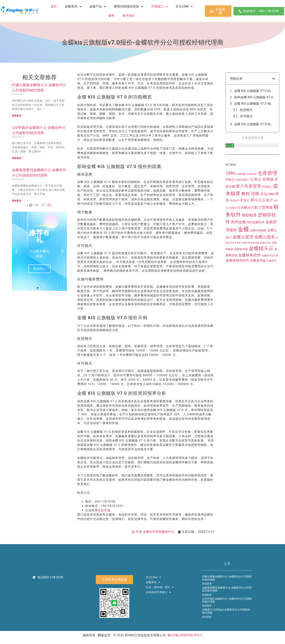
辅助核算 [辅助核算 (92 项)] (249, 228)
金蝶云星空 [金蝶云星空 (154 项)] (243, 250)
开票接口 (159, 7)
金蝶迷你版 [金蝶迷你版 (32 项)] (258, 273)
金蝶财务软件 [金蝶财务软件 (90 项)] (250, 268)
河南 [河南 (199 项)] (255, 206)
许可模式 (246, 116)
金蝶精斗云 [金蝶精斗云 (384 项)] (261, 261)
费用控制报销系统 (128, 7)
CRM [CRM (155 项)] (230, 186)
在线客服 (104, 510)
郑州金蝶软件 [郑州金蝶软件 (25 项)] (256, 235)
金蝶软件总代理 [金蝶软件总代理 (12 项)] (270, 268)
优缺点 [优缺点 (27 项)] (230, 192)
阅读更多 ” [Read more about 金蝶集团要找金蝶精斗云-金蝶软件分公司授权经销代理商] (17, 201)
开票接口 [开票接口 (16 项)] (267, 199)
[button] (16, 251)
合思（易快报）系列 (160, 587)
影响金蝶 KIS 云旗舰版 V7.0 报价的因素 (255, 97)
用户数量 (246, 110)
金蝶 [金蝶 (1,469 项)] (243, 242)
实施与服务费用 (251, 123)
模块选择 (246, 104)
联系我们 (129, 16)
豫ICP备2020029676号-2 (185, 635)
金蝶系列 (153, 582)
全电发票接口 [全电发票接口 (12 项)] (242, 193)
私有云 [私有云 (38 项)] (245, 213)
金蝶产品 (98, 7)
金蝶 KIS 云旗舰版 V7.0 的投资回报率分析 (255, 137)
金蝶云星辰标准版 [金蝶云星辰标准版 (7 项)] (250, 256)
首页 (54, 6)
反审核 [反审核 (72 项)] (268, 192)
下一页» (47, 205)
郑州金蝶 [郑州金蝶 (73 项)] (238, 235)
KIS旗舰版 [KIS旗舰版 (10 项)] (241, 187)
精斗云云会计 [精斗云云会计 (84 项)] (262, 213)
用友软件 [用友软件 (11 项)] (235, 213)
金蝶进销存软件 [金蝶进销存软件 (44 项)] (237, 273)
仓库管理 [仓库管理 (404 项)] (267, 186)
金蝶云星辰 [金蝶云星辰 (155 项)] (265, 250)
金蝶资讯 (73, 7)
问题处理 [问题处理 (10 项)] (271, 274)
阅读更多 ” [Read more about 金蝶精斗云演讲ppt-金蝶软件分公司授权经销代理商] (208, 617)
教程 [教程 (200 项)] (246, 206)
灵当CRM (184, 7)
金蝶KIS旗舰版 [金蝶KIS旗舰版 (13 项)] (258, 243)
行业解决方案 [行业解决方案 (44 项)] (247, 220)
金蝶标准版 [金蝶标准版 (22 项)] (241, 262)
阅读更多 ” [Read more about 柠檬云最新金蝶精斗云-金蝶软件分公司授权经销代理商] (17, 116)
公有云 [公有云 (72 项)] (256, 192)
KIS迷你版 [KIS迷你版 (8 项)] (252, 187)
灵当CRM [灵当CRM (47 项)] (267, 207)
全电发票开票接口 (158, 592)
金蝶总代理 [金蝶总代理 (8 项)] (265, 256)
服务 (111, 16)
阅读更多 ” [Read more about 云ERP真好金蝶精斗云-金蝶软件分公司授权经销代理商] (17, 158)
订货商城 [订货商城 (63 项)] (265, 220)
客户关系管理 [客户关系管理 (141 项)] (248, 199)
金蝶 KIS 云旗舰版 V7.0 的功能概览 (255, 91)
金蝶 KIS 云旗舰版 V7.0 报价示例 (255, 130)
